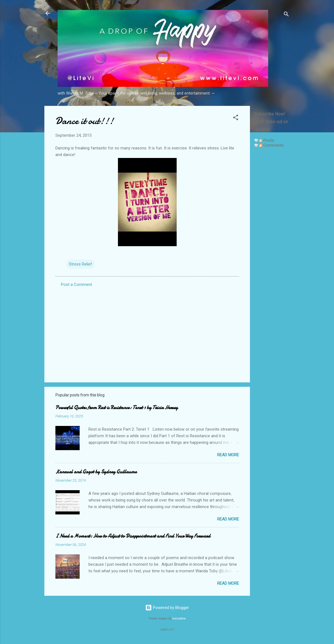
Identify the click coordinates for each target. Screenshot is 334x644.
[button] (236, 118)
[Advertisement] (272, 235)
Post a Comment (76, 285)
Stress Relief (80, 264)
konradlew (179, 618)
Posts (267, 140)
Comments (271, 145)
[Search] (286, 15)
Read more (228, 455)
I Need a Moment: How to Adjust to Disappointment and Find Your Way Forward (133, 536)
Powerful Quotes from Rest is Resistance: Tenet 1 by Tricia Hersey (117, 408)
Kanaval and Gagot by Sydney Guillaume (96, 472)
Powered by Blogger (167, 608)
